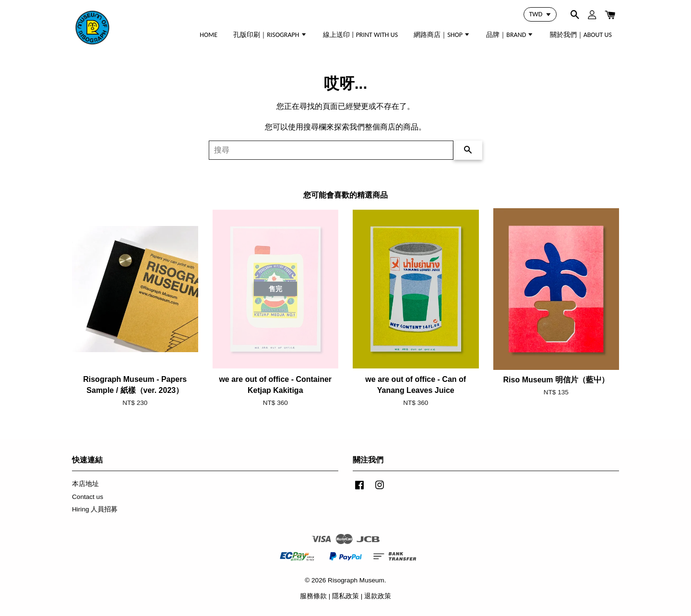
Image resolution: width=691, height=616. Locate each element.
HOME (208, 35)
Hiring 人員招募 (95, 509)
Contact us (88, 497)
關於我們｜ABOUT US (581, 35)
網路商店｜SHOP (442, 35)
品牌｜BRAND (510, 35)
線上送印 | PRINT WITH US (360, 35)
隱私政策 (345, 596)
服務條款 (313, 596)
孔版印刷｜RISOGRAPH (270, 35)
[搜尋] (331, 150)
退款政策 (378, 596)
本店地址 (85, 484)
